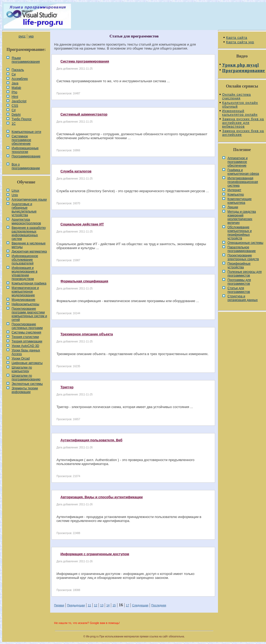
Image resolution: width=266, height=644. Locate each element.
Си (14, 74)
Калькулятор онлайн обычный (240, 105)
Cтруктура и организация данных (243, 298)
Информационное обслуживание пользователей (25, 260)
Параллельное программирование (242, 249)
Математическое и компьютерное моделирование (25, 292)
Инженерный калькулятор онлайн (240, 113)
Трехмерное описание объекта (87, 334)
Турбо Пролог (22, 119)
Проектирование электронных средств (243, 257)
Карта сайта (237, 38)
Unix (15, 195)
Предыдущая (76, 605)
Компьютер (236, 195)
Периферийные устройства (239, 265)
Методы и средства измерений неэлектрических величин (242, 217)
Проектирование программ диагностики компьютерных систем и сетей (29, 314)
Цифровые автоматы (27, 363)
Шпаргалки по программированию (26, 377)
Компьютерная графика (29, 283)
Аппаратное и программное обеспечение (237, 162)
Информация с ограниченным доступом (95, 554)
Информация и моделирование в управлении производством (25, 273)
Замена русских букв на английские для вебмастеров (243, 123)
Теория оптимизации (27, 341)
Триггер (67, 387)
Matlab (16, 88)
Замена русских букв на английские (243, 133)
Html (15, 97)
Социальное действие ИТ (82, 224)
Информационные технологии (25, 150)
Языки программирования (26, 60)
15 (114, 605)
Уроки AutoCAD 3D (25, 346)
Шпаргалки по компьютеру (22, 369)
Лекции (233, 207)
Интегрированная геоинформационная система (243, 182)
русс (22, 36)
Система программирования (85, 61)
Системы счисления (26, 332)
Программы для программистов (239, 282)
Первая (59, 605)
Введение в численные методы (29, 245)
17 (127, 605)
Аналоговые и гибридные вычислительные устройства (24, 210)
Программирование (26, 156)
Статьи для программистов (239, 290)
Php (14, 92)
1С (14, 124)
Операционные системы (245, 243)
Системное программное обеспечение (21, 140)
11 (89, 605)
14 (108, 605)
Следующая (140, 605)
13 (102, 605)
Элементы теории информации (25, 390)
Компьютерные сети (26, 132)
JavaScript (19, 101)
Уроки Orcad (21, 359)
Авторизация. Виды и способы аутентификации (102, 497)
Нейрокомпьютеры (25, 304)
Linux (15, 191)
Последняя (159, 605)
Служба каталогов (76, 171)
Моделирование (23, 300)
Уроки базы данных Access (26, 352)
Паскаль (18, 70)
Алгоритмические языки (29, 200)
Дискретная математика (29, 251)
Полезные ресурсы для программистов (245, 274)
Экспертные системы (27, 384)
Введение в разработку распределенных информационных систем (29, 233)
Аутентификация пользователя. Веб (91, 440)
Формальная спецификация (84, 281)
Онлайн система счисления (237, 96)
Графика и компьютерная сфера (243, 172)
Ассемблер (20, 79)
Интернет (234, 190)
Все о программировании (26, 166)
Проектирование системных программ (27, 326)
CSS (15, 106)
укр (31, 36)
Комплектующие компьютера (239, 201)
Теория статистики (25, 337)
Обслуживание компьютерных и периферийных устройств (240, 233)
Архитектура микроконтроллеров (26, 221)
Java (15, 83)
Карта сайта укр (240, 42)
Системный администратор (84, 114)
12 (96, 605)
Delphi (16, 115)
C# (14, 110)
